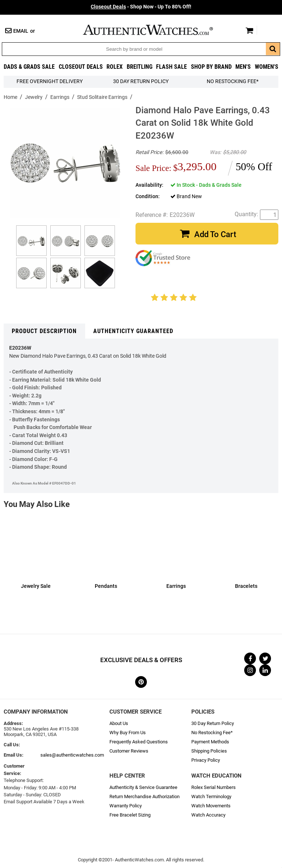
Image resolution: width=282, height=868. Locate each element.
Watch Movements (211, 806)
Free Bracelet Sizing (130, 815)
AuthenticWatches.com (156, 30)
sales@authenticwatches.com (72, 755)
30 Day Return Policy (213, 723)
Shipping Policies (209, 751)
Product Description (44, 331)
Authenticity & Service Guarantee (143, 787)
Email (21, 31)
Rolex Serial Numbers (214, 787)
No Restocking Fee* (233, 81)
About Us (119, 723)
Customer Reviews (129, 751)
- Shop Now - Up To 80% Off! (141, 7)
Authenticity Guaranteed (133, 331)
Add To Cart (215, 234)
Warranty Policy (126, 806)
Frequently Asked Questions (139, 742)
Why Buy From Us (128, 733)
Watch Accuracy (208, 815)
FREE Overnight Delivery (50, 81)
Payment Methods (210, 742)
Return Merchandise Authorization (144, 796)
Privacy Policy (206, 760)
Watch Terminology (211, 796)
